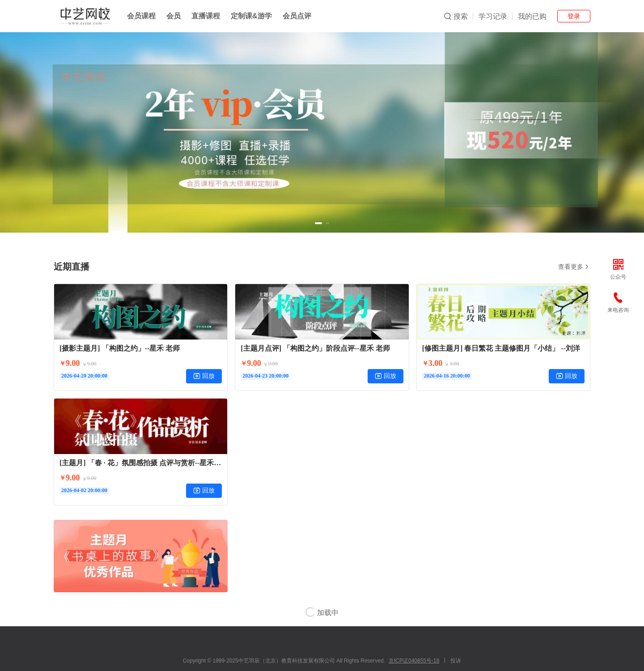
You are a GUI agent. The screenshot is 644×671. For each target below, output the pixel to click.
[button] (318, 223)
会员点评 (297, 16)
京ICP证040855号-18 (414, 661)
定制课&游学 (251, 16)
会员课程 (141, 16)
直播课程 (206, 16)
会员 (174, 16)
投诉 (456, 661)
